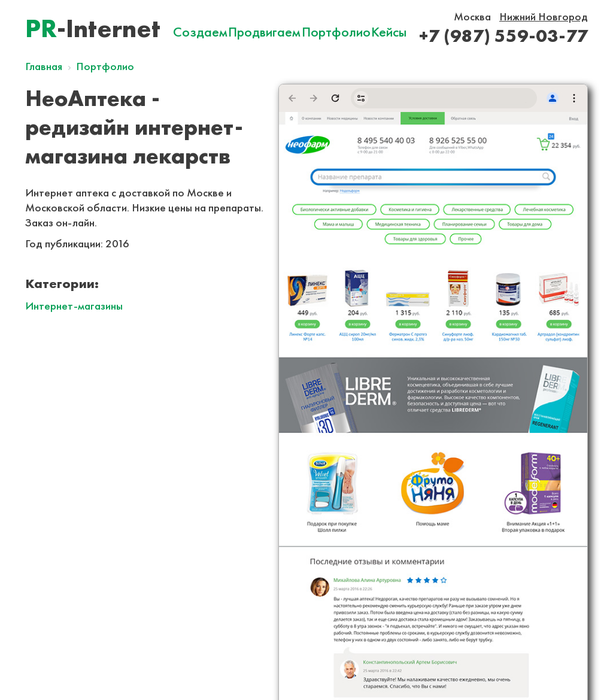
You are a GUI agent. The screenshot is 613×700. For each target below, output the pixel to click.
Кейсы (389, 32)
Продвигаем (264, 32)
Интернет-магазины (74, 306)
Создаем (200, 32)
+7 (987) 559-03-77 (503, 36)
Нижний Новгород (544, 16)
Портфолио (336, 32)
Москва (472, 16)
